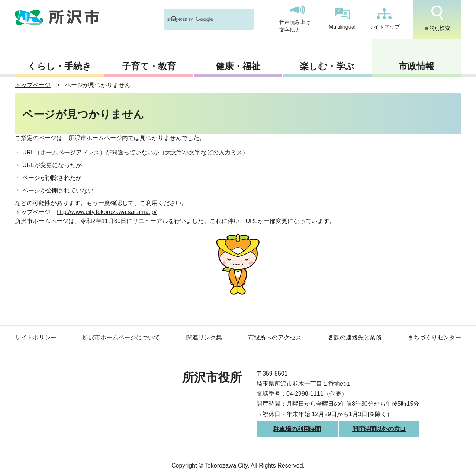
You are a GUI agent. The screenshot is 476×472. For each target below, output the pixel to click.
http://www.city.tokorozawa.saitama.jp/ (107, 212)
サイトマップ (384, 19)
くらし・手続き (59, 66)
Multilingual (342, 19)
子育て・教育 (149, 66)
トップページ (33, 85)
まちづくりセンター (434, 337)
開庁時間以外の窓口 (379, 429)
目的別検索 (437, 18)
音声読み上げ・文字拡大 (297, 19)
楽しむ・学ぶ (327, 66)
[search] (199, 19)
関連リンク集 (204, 337)
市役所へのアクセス (275, 337)
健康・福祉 (238, 66)
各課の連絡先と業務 (355, 337)
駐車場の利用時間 (297, 429)
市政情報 (416, 66)
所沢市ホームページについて (121, 337)
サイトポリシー (36, 337)
